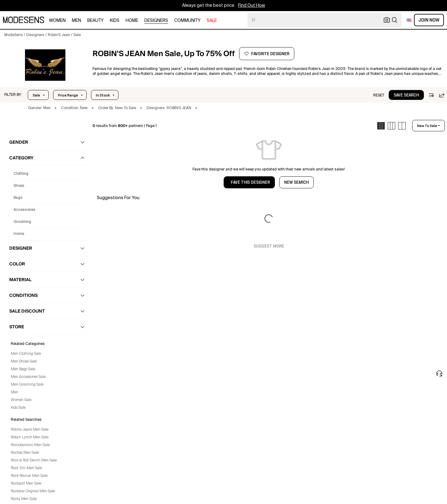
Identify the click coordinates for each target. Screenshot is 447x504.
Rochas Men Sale (25, 453)
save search (406, 95)
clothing (21, 174)
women (57, 21)
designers (156, 21)
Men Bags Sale (23, 369)
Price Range (68, 95)
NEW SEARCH (296, 182)
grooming (22, 222)
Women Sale (21, 400)
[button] (45, 65)
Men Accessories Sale (28, 377)
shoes (19, 186)
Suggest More (269, 246)
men (77, 21)
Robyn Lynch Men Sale (30, 437)
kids (115, 21)
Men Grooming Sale (27, 385)
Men (14, 392)
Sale (36, 95)
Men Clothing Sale (26, 354)
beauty (95, 21)
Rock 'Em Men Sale (26, 468)
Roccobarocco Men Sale (30, 445)
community (187, 21)
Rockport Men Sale (26, 484)
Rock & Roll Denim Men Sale (34, 461)
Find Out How (252, 6)
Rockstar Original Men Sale (33, 491)
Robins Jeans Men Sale (30, 430)
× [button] (56, 108)
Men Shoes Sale (24, 362)
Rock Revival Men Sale (29, 476)
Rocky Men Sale (24, 499)
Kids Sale (18, 408)
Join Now (429, 20)
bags (18, 198)
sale (212, 21)
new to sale (427, 126)
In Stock (103, 95)
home (132, 21)
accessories (25, 210)
